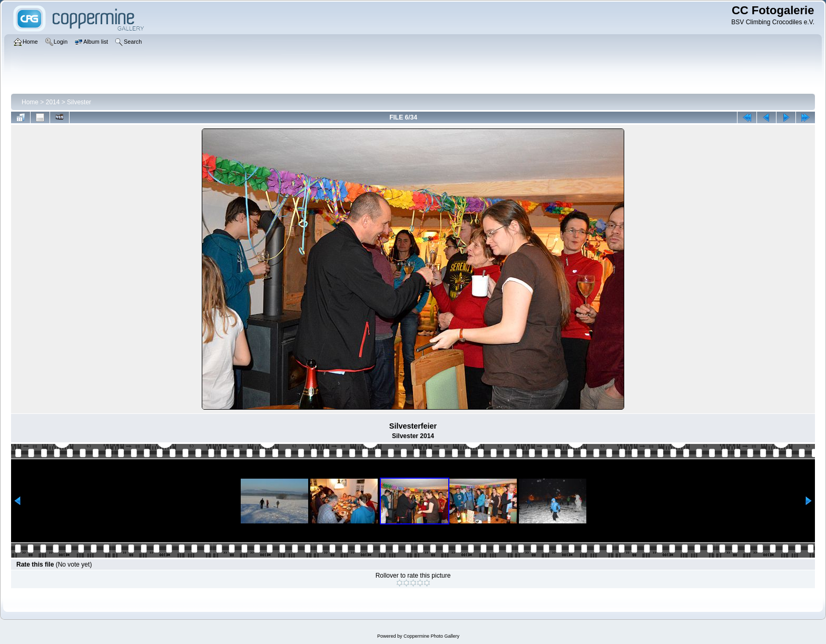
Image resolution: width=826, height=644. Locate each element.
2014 (53, 102)
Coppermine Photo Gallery (431, 636)
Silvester (79, 102)
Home (30, 102)
